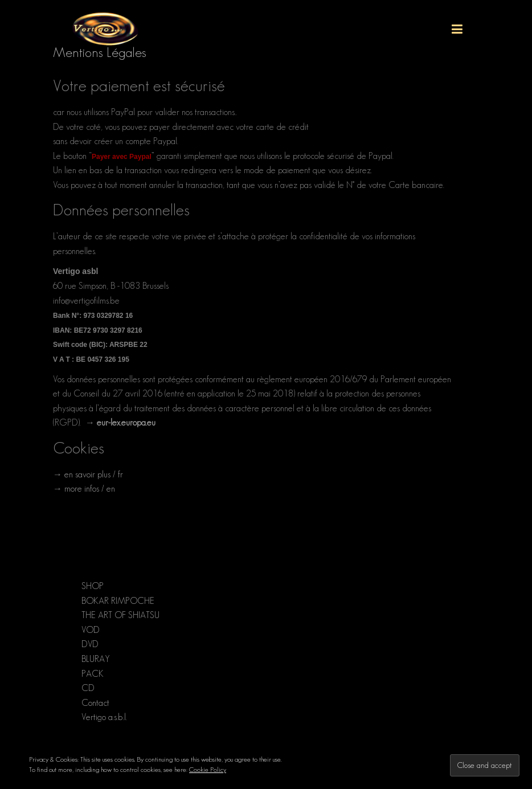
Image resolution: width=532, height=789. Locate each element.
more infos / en (90, 488)
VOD (91, 630)
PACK (93, 674)
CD (88, 688)
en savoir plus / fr (94, 474)
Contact (95, 703)
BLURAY (96, 659)
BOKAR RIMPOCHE (118, 601)
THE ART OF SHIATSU (120, 615)
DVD (90, 644)
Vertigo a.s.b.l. (104, 717)
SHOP (93, 586)
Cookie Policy (208, 769)
